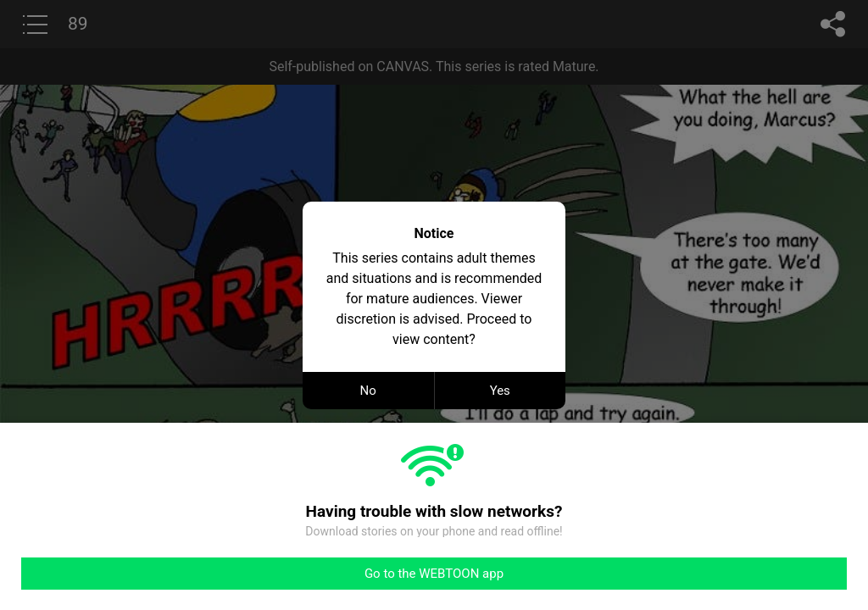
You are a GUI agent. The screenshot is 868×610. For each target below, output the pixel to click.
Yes (500, 391)
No (368, 391)
